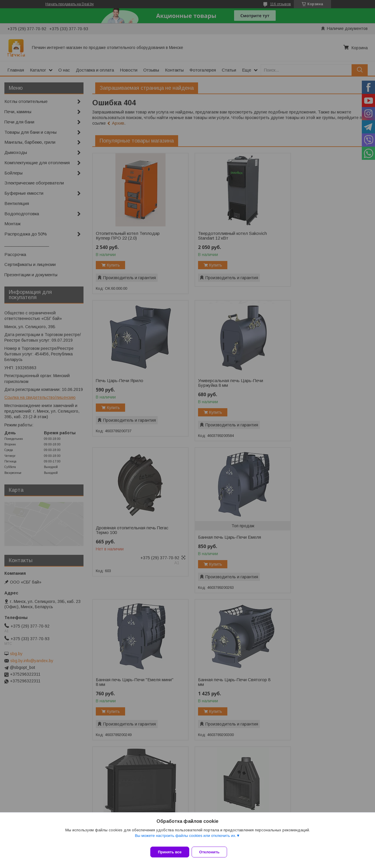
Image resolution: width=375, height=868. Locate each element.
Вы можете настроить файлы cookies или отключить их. (185, 839)
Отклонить (213, 852)
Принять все (170, 852)
